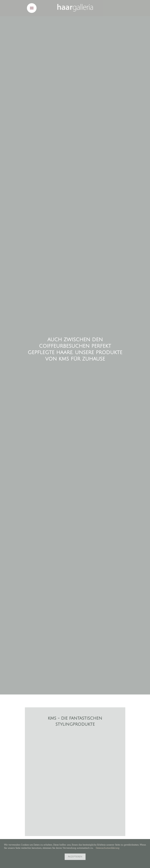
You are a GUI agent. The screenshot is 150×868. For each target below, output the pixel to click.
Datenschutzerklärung (108, 848)
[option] (75, 736)
